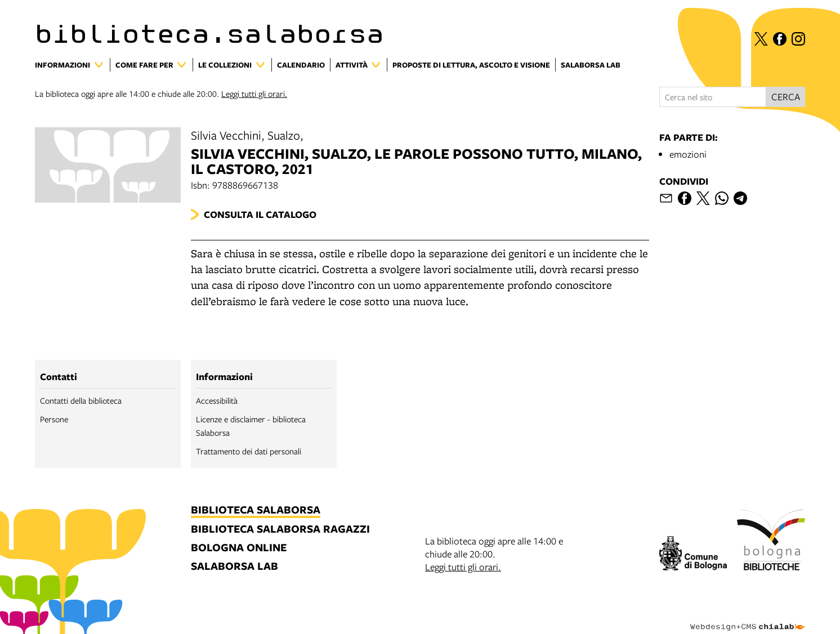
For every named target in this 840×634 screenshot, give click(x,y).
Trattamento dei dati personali (249, 451)
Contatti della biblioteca (81, 400)
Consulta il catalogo (260, 214)
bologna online (239, 548)
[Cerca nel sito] (713, 97)
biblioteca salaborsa (256, 510)
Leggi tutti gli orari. (254, 93)
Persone (54, 419)
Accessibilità (217, 400)
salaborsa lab (234, 567)
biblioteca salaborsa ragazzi (280, 530)
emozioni (688, 154)
